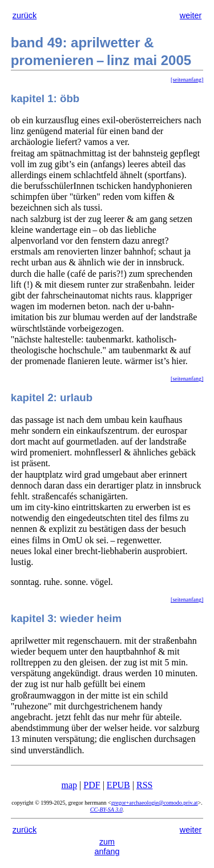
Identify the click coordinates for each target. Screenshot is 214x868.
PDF (92, 785)
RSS (144, 785)
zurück (25, 15)
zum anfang (107, 847)
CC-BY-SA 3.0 (106, 810)
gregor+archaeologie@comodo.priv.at (155, 803)
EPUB (118, 785)
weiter (191, 15)
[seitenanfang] (187, 80)
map (70, 785)
